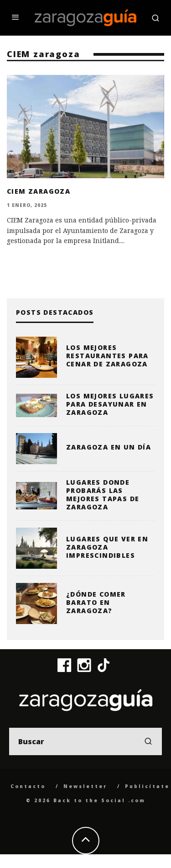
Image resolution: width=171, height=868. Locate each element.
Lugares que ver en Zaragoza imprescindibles (107, 547)
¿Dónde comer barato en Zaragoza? (96, 602)
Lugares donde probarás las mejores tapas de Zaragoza (103, 495)
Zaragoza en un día (109, 447)
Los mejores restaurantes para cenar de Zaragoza (107, 356)
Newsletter (85, 786)
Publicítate (147, 786)
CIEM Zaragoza (39, 191)
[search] (148, 741)
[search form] (85, 741)
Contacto (28, 786)
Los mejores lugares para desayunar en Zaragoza (110, 404)
